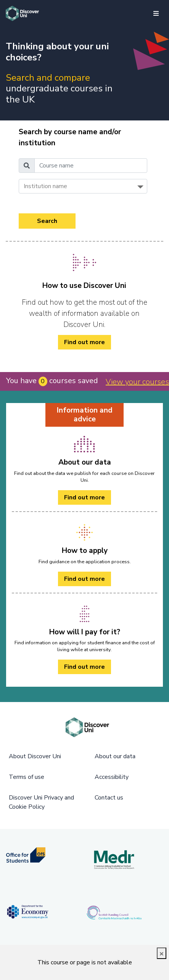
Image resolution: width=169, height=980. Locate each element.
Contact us (109, 798)
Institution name (45, 186)
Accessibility (112, 777)
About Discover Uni (35, 756)
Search (47, 221)
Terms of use (27, 777)
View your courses (137, 382)
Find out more (84, 497)
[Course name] (91, 166)
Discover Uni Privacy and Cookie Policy (41, 802)
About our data (115, 756)
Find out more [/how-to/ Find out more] (84, 342)
